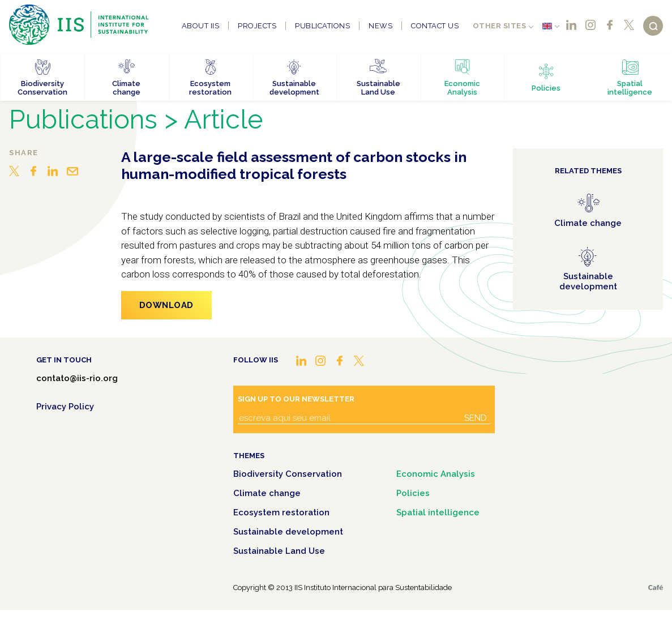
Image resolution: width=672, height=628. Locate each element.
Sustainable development (288, 532)
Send (476, 418)
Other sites (500, 26)
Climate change (267, 493)
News (380, 26)
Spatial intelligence (438, 512)
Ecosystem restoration (281, 512)
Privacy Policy (65, 407)
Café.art (656, 588)
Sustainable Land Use (279, 551)
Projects (257, 26)
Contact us (435, 26)
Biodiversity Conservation (288, 474)
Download (166, 305)
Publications (322, 26)
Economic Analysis (436, 474)
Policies (413, 493)
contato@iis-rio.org (77, 378)
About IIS (201, 26)
